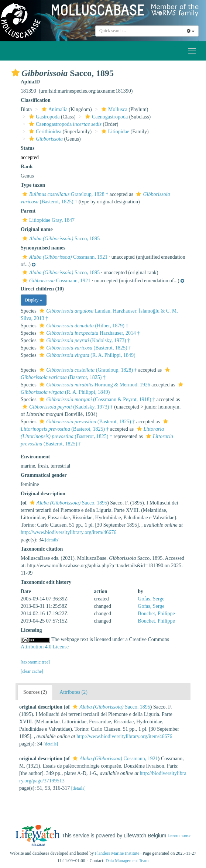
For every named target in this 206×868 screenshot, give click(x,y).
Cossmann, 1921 (64, 257)
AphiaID (30, 82)
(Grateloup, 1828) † (87, 370)
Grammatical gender (44, 475)
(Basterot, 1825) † (84, 348)
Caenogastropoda (106, 117)
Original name (37, 229)
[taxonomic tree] (35, 662)
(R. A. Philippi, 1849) (86, 355)
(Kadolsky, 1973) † (84, 340)
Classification (36, 100)
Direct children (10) (42, 289)
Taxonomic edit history (46, 582)
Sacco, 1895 (60, 239)
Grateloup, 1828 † (64, 194)
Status (28, 148)
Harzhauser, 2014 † (89, 333)
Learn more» (180, 836)
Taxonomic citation (42, 549)
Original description (43, 494)
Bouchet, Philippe (156, 614)
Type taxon (33, 185)
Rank (27, 167)
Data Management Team (127, 861)
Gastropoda (44, 117)
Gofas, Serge (151, 599)
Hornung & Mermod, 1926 (94, 385)
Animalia (54, 109)
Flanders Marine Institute (117, 853)
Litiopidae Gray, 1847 (48, 220)
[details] (52, 540)
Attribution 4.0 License (45, 647)
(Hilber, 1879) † (83, 326)
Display (34, 300)
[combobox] (139, 31)
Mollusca (114, 109)
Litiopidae (115, 132)
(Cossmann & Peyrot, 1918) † (96, 399)
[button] (16, 73)
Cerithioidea (44, 132)
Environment (35, 457)
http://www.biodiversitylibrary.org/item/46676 (68, 532)
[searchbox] (139, 31)
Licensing (31, 630)
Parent (28, 211)
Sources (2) (35, 692)
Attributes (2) (73, 692)
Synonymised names (43, 248)
